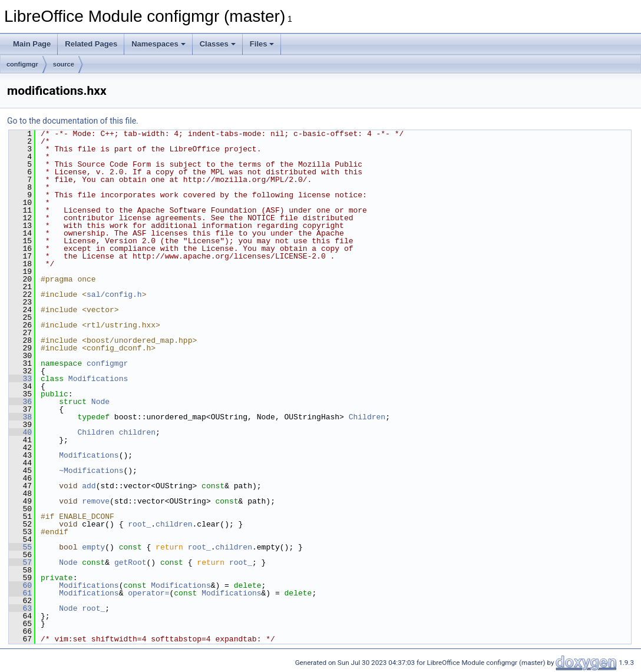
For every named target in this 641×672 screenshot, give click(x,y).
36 (20, 402)
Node (100, 402)
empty (93, 547)
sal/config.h (114, 294)
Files (262, 44)
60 (20, 585)
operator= (148, 593)
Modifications (98, 379)
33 (20, 379)
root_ (139, 524)
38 (20, 417)
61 (20, 593)
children (137, 432)
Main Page (32, 44)
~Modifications (91, 471)
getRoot (130, 562)
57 (20, 562)
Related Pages (91, 44)
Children (367, 417)
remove (96, 501)
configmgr (22, 64)
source (64, 64)
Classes (218, 44)
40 (20, 432)
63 (20, 608)
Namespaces (158, 44)
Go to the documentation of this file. (73, 121)
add (89, 486)
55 (20, 547)
